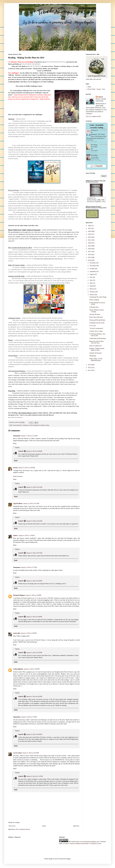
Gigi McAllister (18, 504)
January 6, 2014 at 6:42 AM (34, 521)
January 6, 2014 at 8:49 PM (34, 734)
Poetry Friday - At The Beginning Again (96, 360)
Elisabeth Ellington (19, 595)
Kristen (15, 468)
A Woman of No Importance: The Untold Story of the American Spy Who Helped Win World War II (96, 134)
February (92, 293)
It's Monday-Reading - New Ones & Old (97, 336)
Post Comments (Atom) (23, 829)
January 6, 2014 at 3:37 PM (29, 567)
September (93, 272)
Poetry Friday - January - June (96, 89)
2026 (90, 227)
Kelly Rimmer (95, 150)
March (92, 290)
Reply (15, 443)
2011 (90, 371)
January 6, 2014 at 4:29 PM (34, 653)
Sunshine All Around (95, 354)
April (91, 287)
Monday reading (45, 425)
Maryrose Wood (95, 159)
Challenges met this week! (97, 324)
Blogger (68, 859)
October (92, 270)
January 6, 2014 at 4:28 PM (34, 617)
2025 (90, 229)
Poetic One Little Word (96, 318)
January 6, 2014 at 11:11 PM (34, 776)
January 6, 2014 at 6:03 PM (34, 697)
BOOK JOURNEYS (35, 66)
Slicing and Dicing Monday (97, 321)
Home (44, 826)
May (91, 284)
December (93, 264)
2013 (90, 366)
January (92, 296)
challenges (25, 425)
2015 (90, 258)
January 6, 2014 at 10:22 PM (31, 753)
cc (22, 417)
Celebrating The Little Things (98, 298)
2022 (90, 238)
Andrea (16, 536)
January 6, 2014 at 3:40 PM (33, 595)
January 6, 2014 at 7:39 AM (27, 536)
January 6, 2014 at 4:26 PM (34, 581)
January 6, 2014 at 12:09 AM (27, 468)
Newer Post (12, 826)
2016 (90, 255)
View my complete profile (93, 116)
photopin (20, 417)
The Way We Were (95, 315)
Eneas (15, 417)
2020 (90, 244)
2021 (90, 241)
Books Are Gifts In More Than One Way (97, 343)
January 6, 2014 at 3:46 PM (29, 633)
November (93, 267)
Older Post (76, 826)
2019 (90, 247)
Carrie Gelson (17, 753)
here (72, 75)
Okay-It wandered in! (96, 347)
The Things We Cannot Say (94, 147)
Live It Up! (93, 326)
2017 (90, 253)
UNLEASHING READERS (31, 64)
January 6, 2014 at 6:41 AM (34, 487)
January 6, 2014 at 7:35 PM (29, 717)
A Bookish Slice (94, 308)
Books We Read (18, 476)
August (92, 275)
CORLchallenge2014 (34, 425)
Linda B (21, 451)
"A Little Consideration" (96, 329)
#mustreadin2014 (18, 425)
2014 (90, 261)
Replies (17, 448)
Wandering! (93, 357)
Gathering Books (14, 82)
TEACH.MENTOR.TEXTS (56, 62)
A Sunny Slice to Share (96, 332)
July (91, 278)
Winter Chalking (94, 301)
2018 (90, 250)
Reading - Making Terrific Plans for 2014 (97, 350)
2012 (90, 368)
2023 (90, 235)
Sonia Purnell (91, 140)
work (73, 842)
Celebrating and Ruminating (98, 339)
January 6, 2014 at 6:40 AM (34, 451)
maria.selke (17, 633)
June (91, 281)
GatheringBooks (18, 669)
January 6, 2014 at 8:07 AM (34, 553)
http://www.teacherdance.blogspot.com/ (88, 842)
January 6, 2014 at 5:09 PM (32, 669)
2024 (90, 232)
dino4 (56, 859)
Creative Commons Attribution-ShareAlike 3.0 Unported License (82, 844)
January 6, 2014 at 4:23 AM (31, 504)
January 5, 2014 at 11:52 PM (29, 436)
